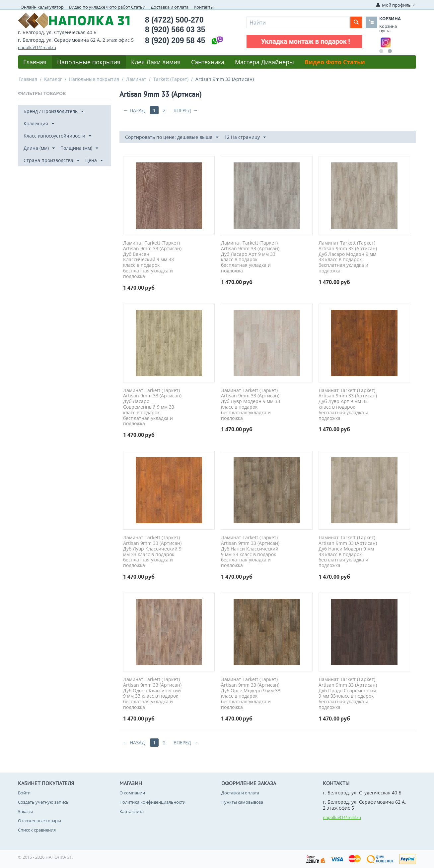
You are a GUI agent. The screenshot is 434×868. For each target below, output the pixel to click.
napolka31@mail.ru (37, 47)
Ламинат (136, 79)
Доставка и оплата (170, 7)
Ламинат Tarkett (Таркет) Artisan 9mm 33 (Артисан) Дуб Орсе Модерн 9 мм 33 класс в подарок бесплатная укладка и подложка (251, 694)
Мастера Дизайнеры (264, 62)
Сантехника (208, 62)
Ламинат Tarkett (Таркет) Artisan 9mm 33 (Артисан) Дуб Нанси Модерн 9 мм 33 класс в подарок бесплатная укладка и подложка (348, 552)
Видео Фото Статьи (335, 62)
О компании (132, 793)
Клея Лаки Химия (156, 62)
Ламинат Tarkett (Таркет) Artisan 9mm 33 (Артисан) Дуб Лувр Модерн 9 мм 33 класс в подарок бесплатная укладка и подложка (251, 405)
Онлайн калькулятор (42, 7)
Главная (35, 62)
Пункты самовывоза (242, 802)
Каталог (53, 79)
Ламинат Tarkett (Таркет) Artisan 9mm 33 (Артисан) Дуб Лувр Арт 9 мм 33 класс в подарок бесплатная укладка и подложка (348, 405)
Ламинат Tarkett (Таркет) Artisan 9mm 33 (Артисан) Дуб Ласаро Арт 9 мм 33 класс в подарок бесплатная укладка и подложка (250, 257)
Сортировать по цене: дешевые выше (172, 137)
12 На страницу (245, 137)
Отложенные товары (39, 821)
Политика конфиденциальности (152, 802)
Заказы (25, 811)
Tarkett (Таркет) (171, 79)
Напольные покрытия (89, 62)
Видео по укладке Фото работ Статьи (107, 7)
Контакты (204, 7)
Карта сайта (132, 811)
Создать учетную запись (43, 802)
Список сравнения (37, 830)
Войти (24, 793)
